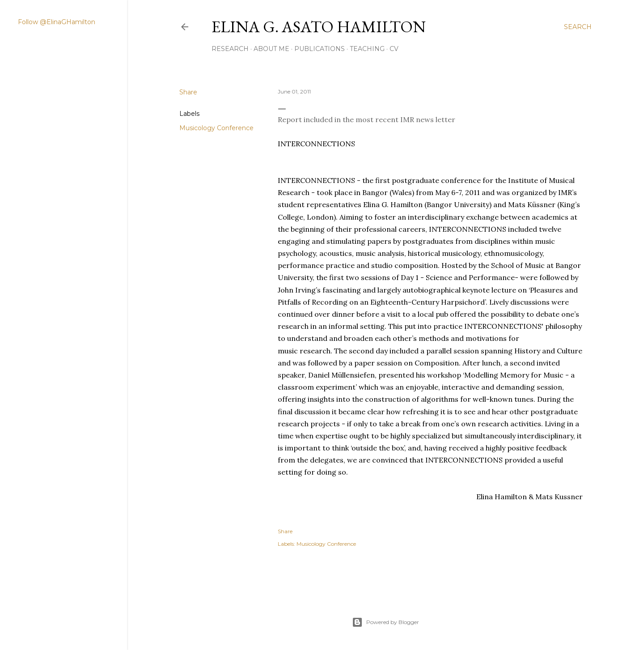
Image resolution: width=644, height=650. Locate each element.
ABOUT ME (271, 49)
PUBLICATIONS (320, 49)
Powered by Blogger (386, 622)
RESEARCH (230, 49)
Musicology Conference (216, 128)
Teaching (367, 49)
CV (394, 49)
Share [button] (188, 92)
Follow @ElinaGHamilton (57, 22)
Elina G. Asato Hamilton (319, 27)
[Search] (578, 27)
